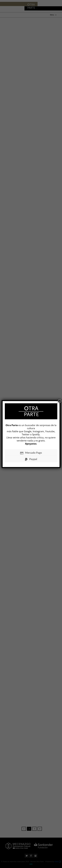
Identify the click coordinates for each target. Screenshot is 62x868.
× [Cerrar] (60, 401)
